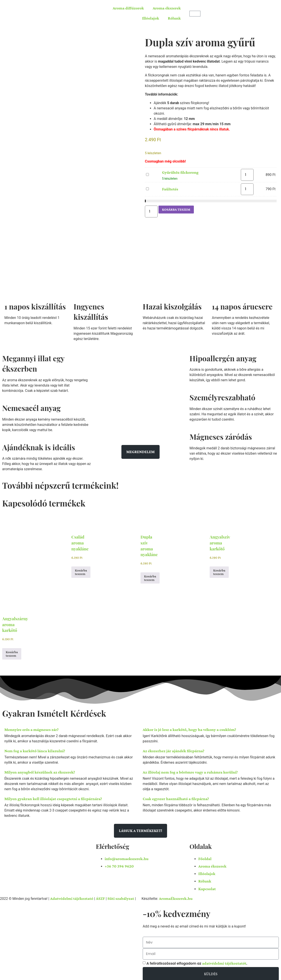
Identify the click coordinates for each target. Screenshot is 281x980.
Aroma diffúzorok (128, 8)
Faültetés (146, 186)
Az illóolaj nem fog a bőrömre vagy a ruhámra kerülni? (190, 771)
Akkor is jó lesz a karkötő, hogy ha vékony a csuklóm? (189, 728)
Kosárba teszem (176, 209)
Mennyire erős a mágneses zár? (32, 728)
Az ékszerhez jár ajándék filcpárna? (174, 749)
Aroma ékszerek (167, 8)
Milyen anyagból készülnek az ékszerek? (40, 771)
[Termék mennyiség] (247, 175)
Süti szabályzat (121, 897)
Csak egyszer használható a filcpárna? (176, 797)
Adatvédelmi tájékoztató (72, 897)
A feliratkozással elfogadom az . (197, 960)
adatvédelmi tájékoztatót (224, 960)
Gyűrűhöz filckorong (146, 172)
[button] (71, 728)
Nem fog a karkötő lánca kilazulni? (35, 749)
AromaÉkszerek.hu (176, 897)
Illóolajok (150, 18)
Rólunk (174, 18)
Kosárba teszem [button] (81, 570)
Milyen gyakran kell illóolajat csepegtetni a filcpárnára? (53, 797)
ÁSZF (100, 897)
